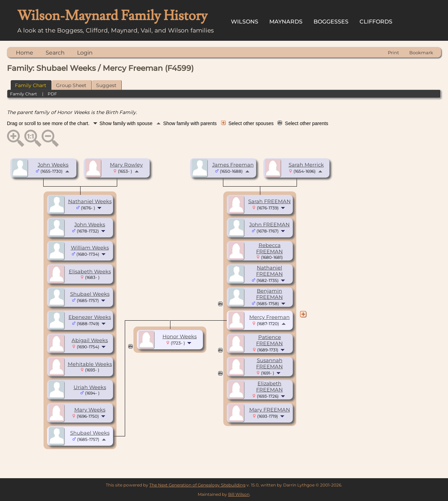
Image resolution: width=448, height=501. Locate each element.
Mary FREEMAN (270, 410)
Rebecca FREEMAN (269, 248)
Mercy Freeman (269, 317)
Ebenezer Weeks (90, 317)
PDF (52, 94)
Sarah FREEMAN (269, 201)
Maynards (286, 22)
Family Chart (31, 85)
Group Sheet (71, 85)
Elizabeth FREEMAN (269, 387)
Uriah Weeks (90, 387)
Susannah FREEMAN (269, 363)
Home (25, 53)
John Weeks (53, 165)
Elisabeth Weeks (90, 272)
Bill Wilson (239, 494)
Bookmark (421, 53)
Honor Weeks (180, 337)
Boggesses (331, 22)
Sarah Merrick (306, 165)
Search (55, 53)
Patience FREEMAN (269, 340)
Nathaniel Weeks (90, 201)
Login (85, 53)
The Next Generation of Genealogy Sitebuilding (197, 485)
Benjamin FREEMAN (269, 294)
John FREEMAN (269, 225)
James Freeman (233, 165)
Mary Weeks (90, 410)
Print (393, 53)
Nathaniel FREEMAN (269, 271)
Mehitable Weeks (90, 364)
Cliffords (376, 22)
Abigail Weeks (90, 340)
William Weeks (90, 248)
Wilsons (245, 22)
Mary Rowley (126, 165)
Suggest (106, 85)
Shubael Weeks (90, 294)
